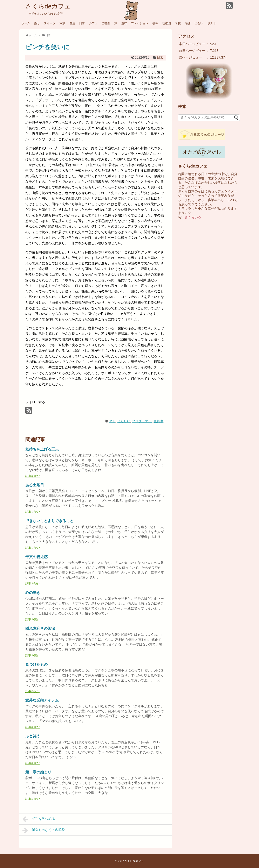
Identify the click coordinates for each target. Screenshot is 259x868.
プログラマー (142, 421)
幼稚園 (166, 23)
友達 (72, 23)
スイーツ (50, 23)
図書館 (106, 23)
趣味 (124, 23)
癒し (37, 23)
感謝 (188, 23)
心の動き (33, 593)
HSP (112, 421)
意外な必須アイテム (42, 700)
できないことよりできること (49, 521)
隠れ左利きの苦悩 (40, 628)
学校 (178, 23)
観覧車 (158, 421)
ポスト (212, 23)
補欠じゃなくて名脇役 (44, 830)
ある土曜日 (35, 485)
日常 (82, 23)
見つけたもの (36, 664)
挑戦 (155, 23)
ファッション (140, 23)
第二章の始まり (38, 772)
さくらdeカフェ (48, 6)
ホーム (26, 23)
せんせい (124, 421)
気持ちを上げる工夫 (42, 449)
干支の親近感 (36, 557)
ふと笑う (33, 736)
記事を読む (33, 476)
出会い (199, 23)
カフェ (93, 23)
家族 (62, 23)
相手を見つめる (39, 819)
